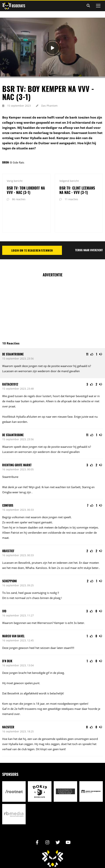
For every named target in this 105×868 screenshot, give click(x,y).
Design (46, 859)
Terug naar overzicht (89, 224)
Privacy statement (45, 854)
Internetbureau (59, 859)
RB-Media (72, 859)
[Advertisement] (54, 281)
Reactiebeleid (64, 854)
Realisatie (35, 859)
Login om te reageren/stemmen (32, 224)
